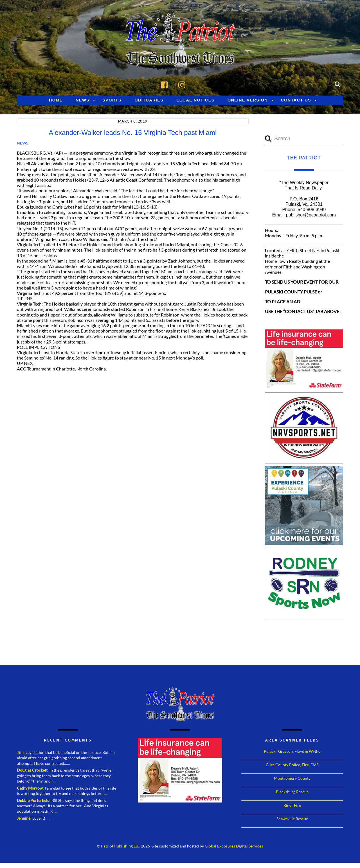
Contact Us (296, 101)
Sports (112, 101)
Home (56, 101)
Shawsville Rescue (292, 820)
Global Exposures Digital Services (234, 847)
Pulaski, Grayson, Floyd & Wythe (292, 752)
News (83, 101)
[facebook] (166, 84)
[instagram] (183, 84)
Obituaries (149, 101)
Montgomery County (292, 779)
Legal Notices (196, 101)
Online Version (248, 101)
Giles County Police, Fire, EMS (292, 766)
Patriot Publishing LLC (121, 847)
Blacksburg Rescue (292, 793)
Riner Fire (292, 806)
